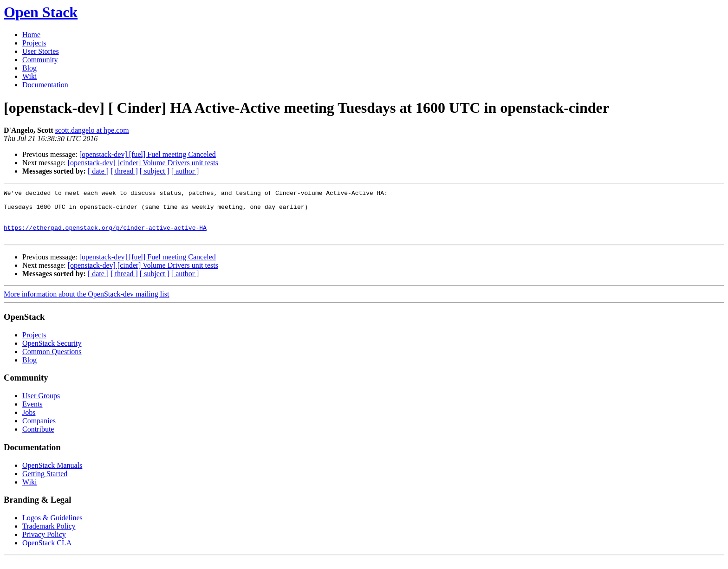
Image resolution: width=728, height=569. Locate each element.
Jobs (29, 422)
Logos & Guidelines (52, 527)
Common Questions (52, 361)
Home (31, 35)
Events (32, 414)
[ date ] (98, 171)
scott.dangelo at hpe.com (92, 130)
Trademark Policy (49, 536)
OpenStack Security (52, 353)
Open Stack (41, 12)
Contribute (38, 439)
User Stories (41, 51)
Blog (29, 68)
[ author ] (185, 171)
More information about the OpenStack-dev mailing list (86, 304)
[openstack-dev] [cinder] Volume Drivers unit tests (143, 163)
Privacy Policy (44, 544)
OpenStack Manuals (52, 475)
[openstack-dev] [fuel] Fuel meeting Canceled (148, 154)
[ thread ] (124, 171)
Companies (39, 430)
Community (40, 60)
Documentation (45, 85)
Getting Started (45, 483)
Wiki (29, 76)
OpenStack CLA (47, 553)
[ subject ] (155, 171)
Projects (34, 43)
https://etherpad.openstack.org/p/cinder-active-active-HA (105, 236)
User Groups (41, 405)
